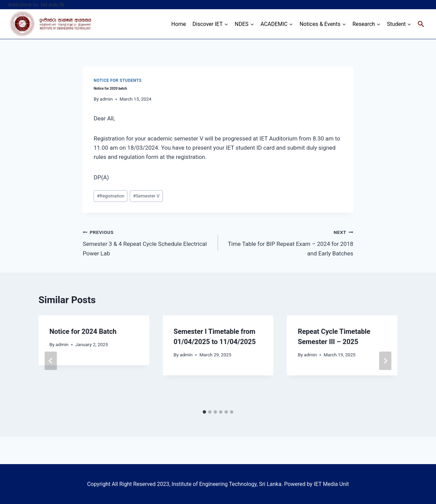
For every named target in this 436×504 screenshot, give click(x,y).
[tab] (204, 412)
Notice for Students (118, 80)
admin (106, 99)
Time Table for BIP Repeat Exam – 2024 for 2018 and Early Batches (289, 242)
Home (179, 24)
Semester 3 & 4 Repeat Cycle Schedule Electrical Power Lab (147, 242)
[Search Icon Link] (421, 24)
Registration (111, 196)
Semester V (146, 196)
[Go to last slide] (51, 361)
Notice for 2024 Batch (83, 331)
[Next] (385, 361)
